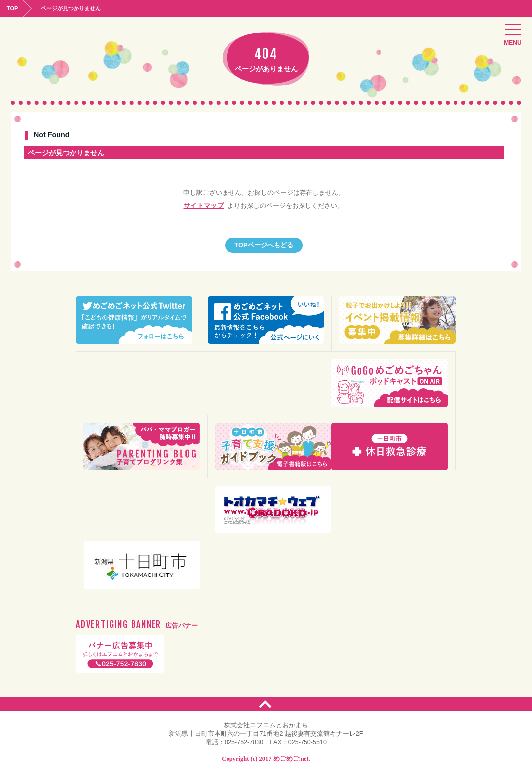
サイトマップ (204, 206)
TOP (13, 8)
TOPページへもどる (264, 245)
